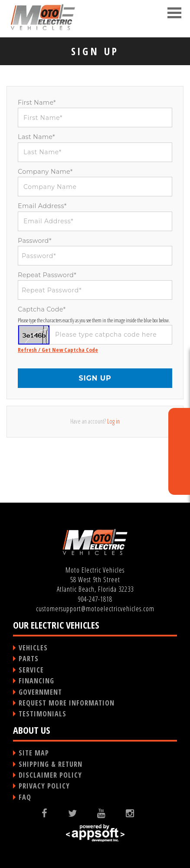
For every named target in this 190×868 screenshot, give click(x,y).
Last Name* (36, 137)
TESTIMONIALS (43, 714)
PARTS (29, 659)
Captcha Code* (42, 309)
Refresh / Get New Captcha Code (58, 350)
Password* (35, 241)
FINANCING (36, 681)
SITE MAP (34, 753)
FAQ (25, 797)
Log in (113, 421)
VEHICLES (33, 648)
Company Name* (45, 172)
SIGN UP (95, 378)
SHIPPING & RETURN (51, 764)
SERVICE (31, 670)
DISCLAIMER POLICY (50, 775)
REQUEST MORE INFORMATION (67, 703)
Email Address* (42, 206)
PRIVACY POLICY (44, 786)
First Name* (37, 103)
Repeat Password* (47, 275)
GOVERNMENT (40, 692)
